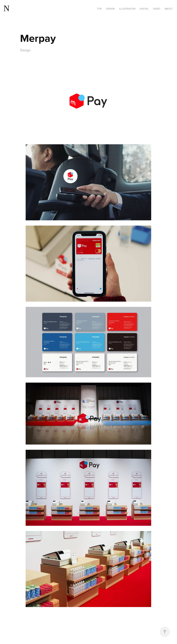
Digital (144, 9)
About (169, 9)
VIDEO (157, 9)
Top (99, 9)
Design (110, 9)
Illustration (127, 9)
